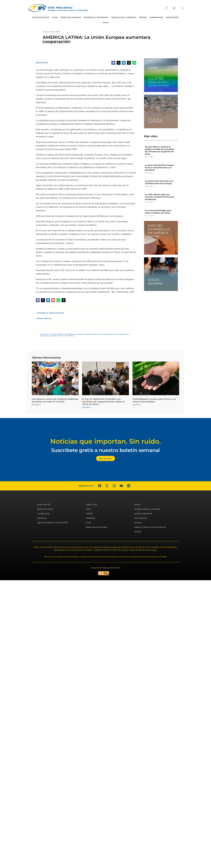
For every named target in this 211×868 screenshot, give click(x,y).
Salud (106, 22)
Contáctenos (43, 514)
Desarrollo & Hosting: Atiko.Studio (105, 568)
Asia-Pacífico (141, 518)
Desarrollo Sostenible (96, 17)
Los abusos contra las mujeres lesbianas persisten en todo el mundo (55, 400)
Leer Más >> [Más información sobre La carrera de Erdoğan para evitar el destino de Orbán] (150, 216)
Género (143, 17)
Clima (55, 17)
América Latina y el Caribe (147, 509)
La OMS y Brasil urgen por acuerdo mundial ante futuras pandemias (159, 197)
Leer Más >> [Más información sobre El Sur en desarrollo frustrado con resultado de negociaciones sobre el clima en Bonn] (87, 407)
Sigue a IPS (91, 505)
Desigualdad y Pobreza (124, 17)
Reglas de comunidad (96, 527)
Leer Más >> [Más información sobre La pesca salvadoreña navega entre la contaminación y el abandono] (150, 173)
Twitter (89, 514)
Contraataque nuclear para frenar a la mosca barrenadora (154, 400)
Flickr (89, 523)
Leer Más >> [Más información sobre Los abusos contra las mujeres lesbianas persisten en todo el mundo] (36, 405)
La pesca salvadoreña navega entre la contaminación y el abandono (159, 167)
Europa (138, 523)
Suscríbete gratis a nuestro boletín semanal (105, 450)
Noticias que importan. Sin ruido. (106, 441)
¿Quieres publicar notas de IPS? (53, 523)
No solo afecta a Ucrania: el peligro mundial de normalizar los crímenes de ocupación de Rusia (160, 150)
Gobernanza (156, 17)
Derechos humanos (71, 17)
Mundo (138, 532)
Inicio (88, 509)
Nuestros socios (45, 509)
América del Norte (143, 514)
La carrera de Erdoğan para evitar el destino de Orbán (158, 212)
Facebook (91, 518)
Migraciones (172, 17)
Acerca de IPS (44, 505)
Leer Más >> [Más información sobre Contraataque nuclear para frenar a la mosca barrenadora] (137, 405)
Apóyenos (42, 518)
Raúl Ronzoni (42, 63)
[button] (183, 8)
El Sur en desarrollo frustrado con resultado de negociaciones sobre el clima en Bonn (103, 402)
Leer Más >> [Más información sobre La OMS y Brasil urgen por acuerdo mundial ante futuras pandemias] (150, 202)
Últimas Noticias (41, 17)
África (137, 505)
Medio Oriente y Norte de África (150, 527)
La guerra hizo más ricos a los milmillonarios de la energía (159, 182)
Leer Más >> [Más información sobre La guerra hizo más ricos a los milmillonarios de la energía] (150, 186)
